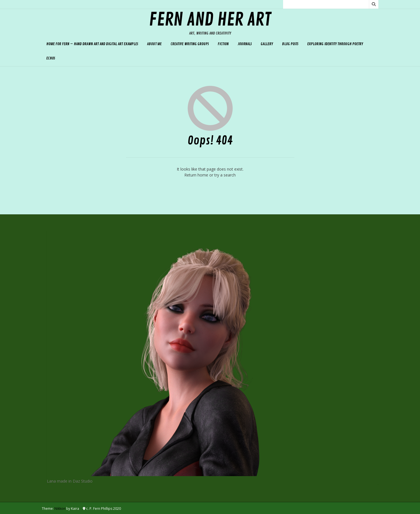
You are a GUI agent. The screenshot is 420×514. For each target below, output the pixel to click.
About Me (154, 44)
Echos (51, 58)
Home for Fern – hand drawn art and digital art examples (92, 44)
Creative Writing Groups (190, 44)
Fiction (223, 44)
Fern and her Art (210, 20)
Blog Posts (290, 44)
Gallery (267, 44)
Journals (245, 44)
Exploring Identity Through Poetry (335, 44)
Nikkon (60, 509)
